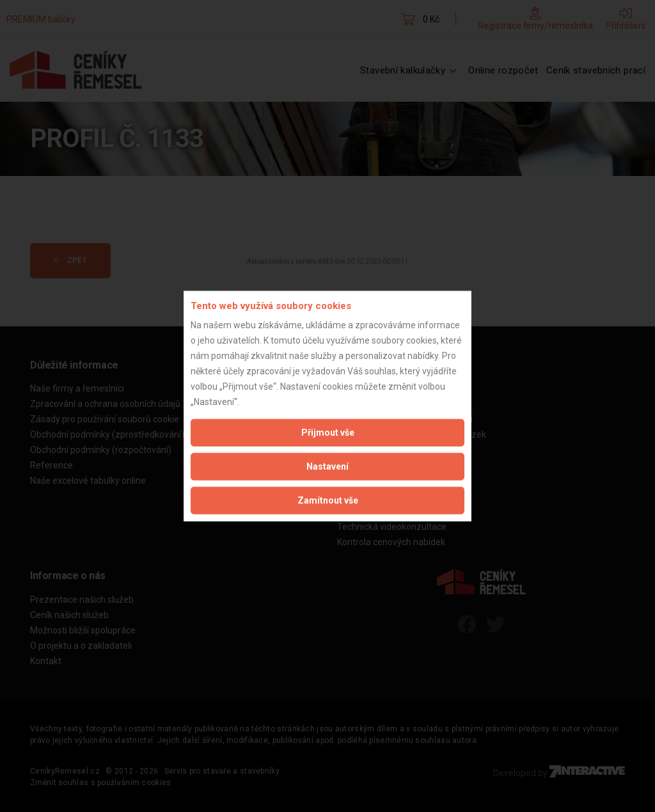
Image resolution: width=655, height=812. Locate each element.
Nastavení (327, 466)
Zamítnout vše (328, 500)
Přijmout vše (328, 433)
